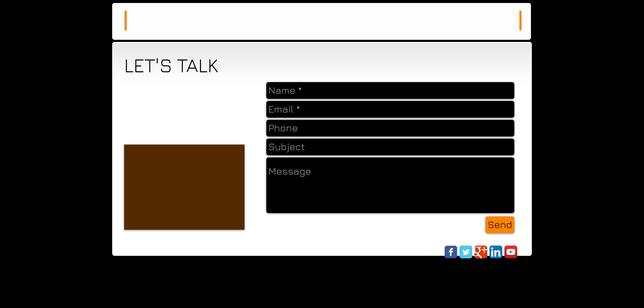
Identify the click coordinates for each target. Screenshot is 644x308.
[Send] (500, 225)
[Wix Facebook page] (451, 252)
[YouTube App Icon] (511, 252)
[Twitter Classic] (466, 252)
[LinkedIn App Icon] (496, 252)
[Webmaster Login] (184, 237)
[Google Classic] (481, 252)
